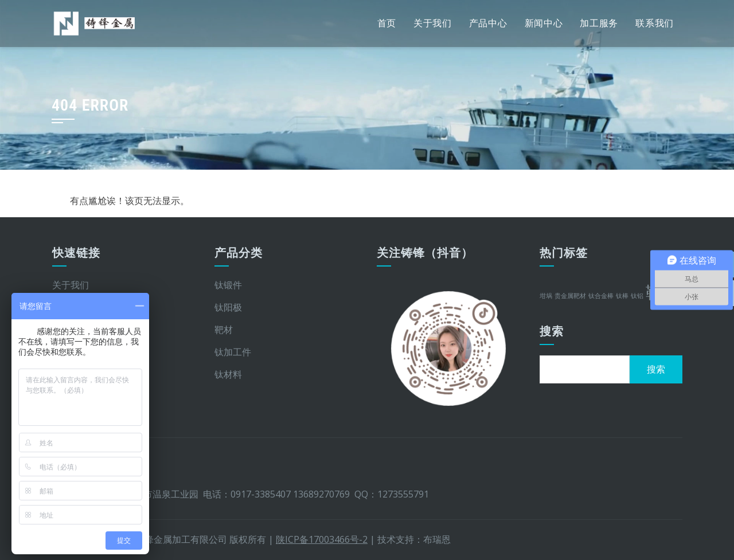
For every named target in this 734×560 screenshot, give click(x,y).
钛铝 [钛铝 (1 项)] (637, 296)
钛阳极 (228, 307)
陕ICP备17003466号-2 (322, 539)
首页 (387, 23)
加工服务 (599, 23)
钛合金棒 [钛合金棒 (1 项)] (601, 296)
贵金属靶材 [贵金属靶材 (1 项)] (570, 296)
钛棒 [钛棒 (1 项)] (622, 296)
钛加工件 (233, 352)
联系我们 (655, 23)
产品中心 (488, 23)
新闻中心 (544, 23)
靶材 (224, 330)
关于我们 (433, 23)
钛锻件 (228, 285)
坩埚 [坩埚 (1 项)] (546, 296)
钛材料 (228, 374)
